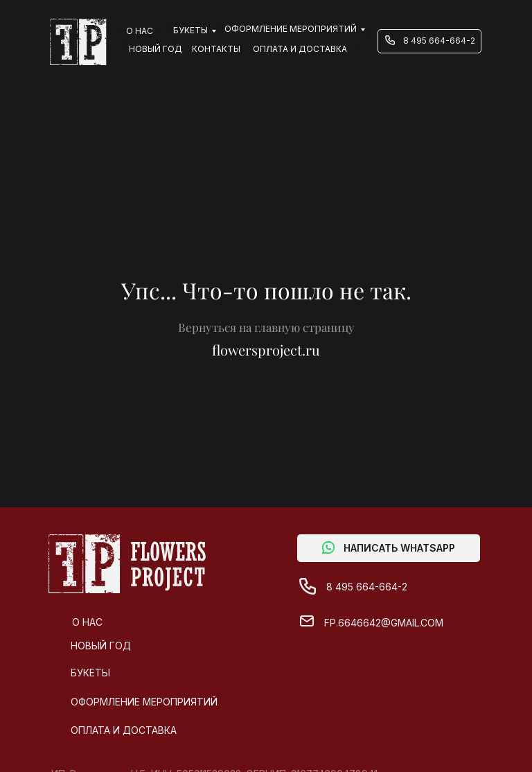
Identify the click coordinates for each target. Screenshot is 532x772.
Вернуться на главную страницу (266, 327)
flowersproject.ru (266, 350)
